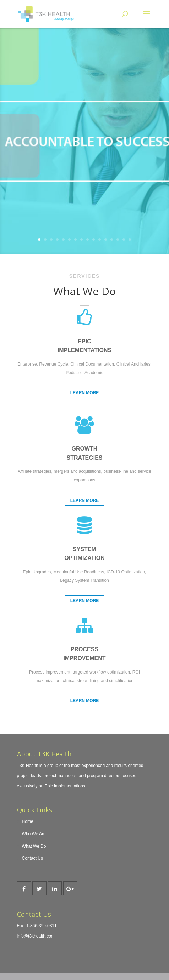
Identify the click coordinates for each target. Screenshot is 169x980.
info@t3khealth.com (36, 936)
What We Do (34, 846)
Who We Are (34, 834)
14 (118, 239)
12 (106, 239)
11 (100, 239)
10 (94, 239)
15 (124, 239)
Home (28, 821)
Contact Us (32, 858)
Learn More (85, 393)
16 (130, 239)
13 (112, 239)
